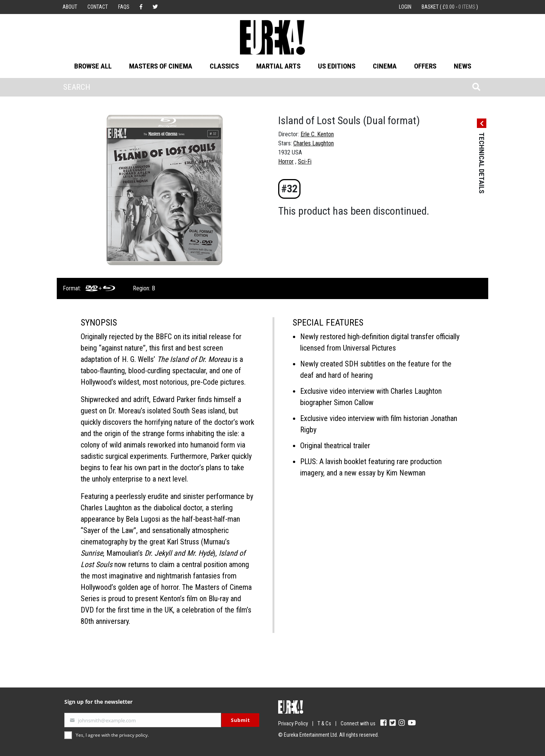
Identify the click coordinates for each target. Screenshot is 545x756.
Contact (98, 7)
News (462, 66)
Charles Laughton (314, 143)
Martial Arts (278, 66)
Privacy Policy (293, 723)
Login (405, 7)
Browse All (93, 66)
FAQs (124, 7)
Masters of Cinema (161, 66)
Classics (224, 66)
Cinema (385, 66)
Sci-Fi (305, 161)
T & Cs (324, 723)
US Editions (337, 66)
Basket (450, 7)
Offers (425, 66)
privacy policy (133, 735)
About (70, 7)
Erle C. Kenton (317, 134)
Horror (286, 161)
